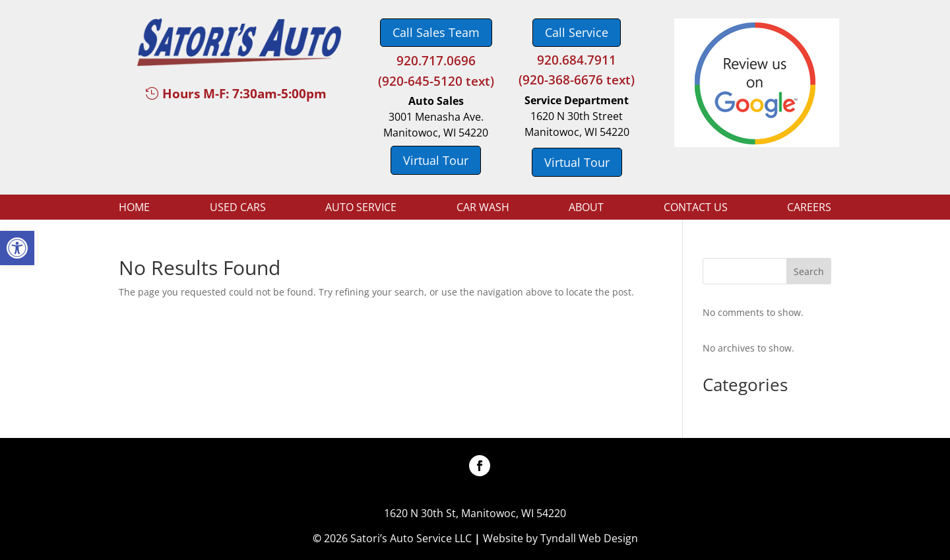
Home (134, 208)
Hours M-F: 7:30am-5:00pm (244, 94)
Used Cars (238, 208)
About (586, 208)
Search (809, 271)
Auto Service (361, 208)
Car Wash (483, 208)
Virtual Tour (436, 160)
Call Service (577, 32)
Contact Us (696, 208)
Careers (809, 208)
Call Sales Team (436, 32)
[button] (17, 248)
